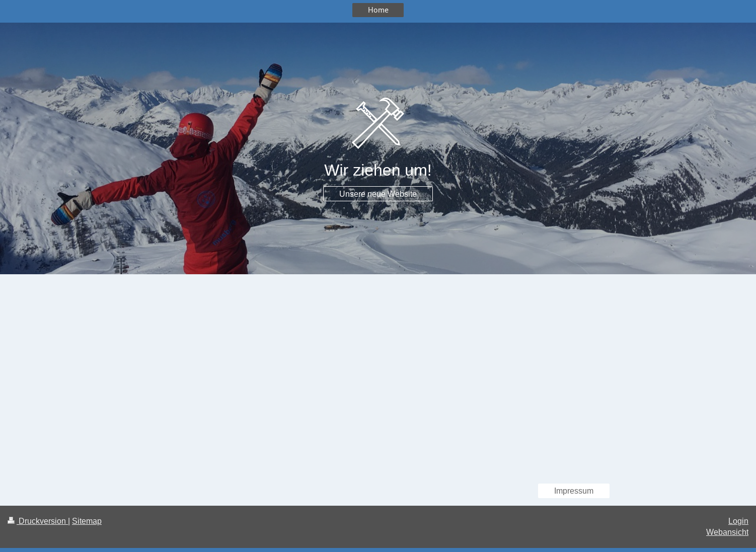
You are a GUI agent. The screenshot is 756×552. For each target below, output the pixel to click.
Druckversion (38, 521)
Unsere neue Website (378, 194)
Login (738, 521)
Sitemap (87, 521)
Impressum (574, 491)
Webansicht (727, 532)
